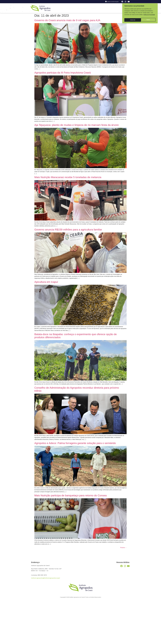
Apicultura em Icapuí (46, 282)
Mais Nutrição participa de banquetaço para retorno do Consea (71, 495)
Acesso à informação (113, 2)
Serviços (94, 8)
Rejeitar (131, 19)
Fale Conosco (110, 8)
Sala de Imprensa (83, 8)
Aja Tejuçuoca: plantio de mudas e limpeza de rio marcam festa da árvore (77, 125)
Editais (102, 8)
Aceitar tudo (147, 19)
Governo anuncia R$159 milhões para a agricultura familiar (68, 230)
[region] (140, 13)
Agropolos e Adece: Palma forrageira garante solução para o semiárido (75, 443)
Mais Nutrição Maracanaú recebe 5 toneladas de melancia (68, 177)
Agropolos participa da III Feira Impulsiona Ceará (62, 73)
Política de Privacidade (149, 15)
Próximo (123, 548)
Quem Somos (70, 8)
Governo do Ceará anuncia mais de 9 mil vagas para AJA (67, 20)
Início (62, 8)
